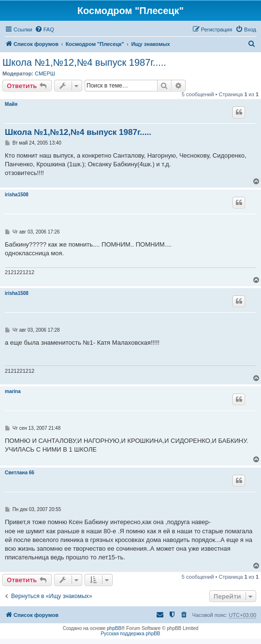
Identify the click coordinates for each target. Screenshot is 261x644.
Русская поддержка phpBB (130, 634)
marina (13, 391)
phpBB (114, 628)
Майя (11, 104)
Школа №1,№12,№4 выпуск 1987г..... (84, 62)
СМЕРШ (45, 73)
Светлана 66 (20, 473)
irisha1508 (17, 195)
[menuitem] (44, 29)
